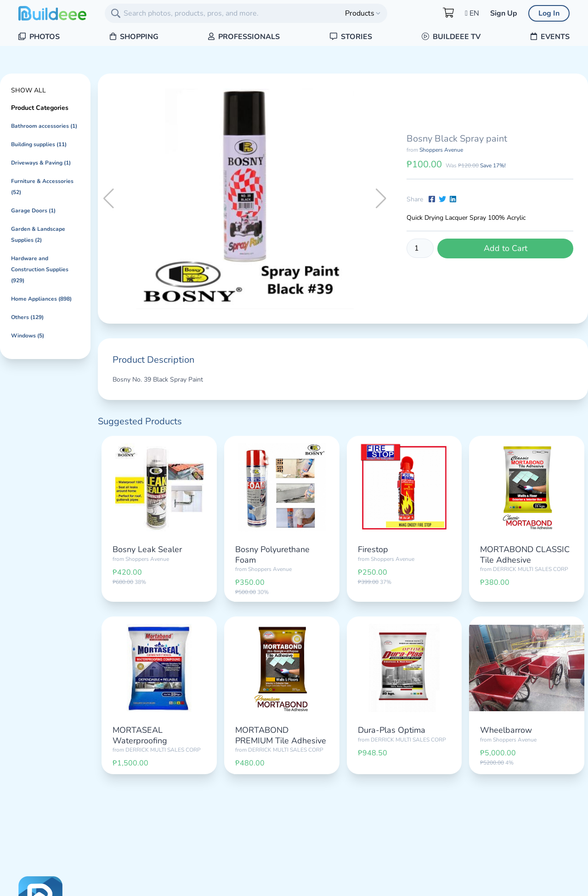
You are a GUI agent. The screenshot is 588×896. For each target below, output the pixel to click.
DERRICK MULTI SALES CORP (531, 569)
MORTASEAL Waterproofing (140, 735)
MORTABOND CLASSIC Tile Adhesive (525, 555)
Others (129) (27, 317)
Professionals (244, 37)
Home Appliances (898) (41, 299)
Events (550, 37)
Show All (28, 90)
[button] (381, 199)
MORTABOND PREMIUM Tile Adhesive (281, 735)
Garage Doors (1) (33, 211)
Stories (351, 37)
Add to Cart (506, 248)
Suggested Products (140, 421)
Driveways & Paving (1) (41, 163)
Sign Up (504, 13)
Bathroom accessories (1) (44, 126)
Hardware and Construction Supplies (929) (40, 269)
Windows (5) (28, 336)
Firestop (373, 549)
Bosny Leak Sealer (147, 549)
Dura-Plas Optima (392, 730)
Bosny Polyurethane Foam (272, 555)
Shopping (134, 37)
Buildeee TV (451, 37)
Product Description (153, 360)
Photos (39, 37)
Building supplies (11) (39, 144)
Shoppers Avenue (441, 150)
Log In (549, 13)
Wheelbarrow (506, 730)
